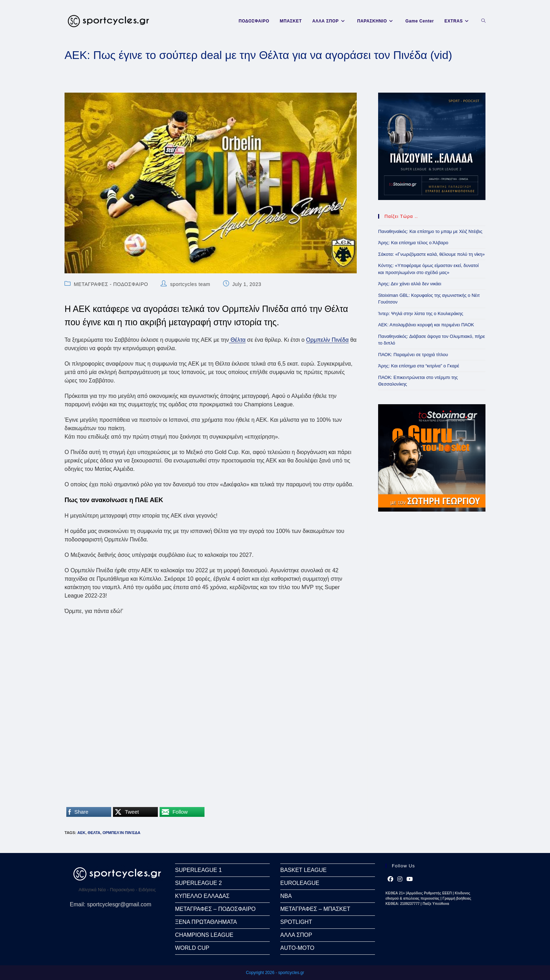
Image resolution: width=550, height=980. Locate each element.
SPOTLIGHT (296, 922)
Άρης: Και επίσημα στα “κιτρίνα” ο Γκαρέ (419, 366)
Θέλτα (237, 340)
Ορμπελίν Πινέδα (327, 340)
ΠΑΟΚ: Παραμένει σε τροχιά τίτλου (413, 355)
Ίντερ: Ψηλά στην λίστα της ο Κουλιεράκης (421, 314)
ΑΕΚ (81, 833)
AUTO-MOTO (297, 948)
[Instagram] (400, 879)
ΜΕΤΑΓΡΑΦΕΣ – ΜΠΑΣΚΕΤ (315, 909)
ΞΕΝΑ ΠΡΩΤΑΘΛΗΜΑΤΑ (206, 922)
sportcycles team (190, 284)
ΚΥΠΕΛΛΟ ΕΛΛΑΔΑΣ (202, 896)
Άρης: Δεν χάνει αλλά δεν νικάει (410, 284)
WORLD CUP (192, 948)
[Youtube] (410, 879)
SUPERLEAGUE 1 (198, 870)
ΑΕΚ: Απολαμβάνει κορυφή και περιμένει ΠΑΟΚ (426, 325)
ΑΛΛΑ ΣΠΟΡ (296, 935)
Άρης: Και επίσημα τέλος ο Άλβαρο (413, 243)
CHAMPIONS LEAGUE (204, 935)
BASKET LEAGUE (303, 870)
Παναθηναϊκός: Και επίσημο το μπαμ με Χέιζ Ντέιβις (430, 231)
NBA (286, 896)
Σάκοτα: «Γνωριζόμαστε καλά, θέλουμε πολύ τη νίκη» (431, 254)
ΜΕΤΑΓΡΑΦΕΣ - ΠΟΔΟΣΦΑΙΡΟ (111, 284)
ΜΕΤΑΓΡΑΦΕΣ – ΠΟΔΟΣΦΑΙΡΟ (215, 909)
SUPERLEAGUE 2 (198, 883)
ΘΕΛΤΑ (94, 833)
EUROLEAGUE (300, 883)
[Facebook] (390, 879)
